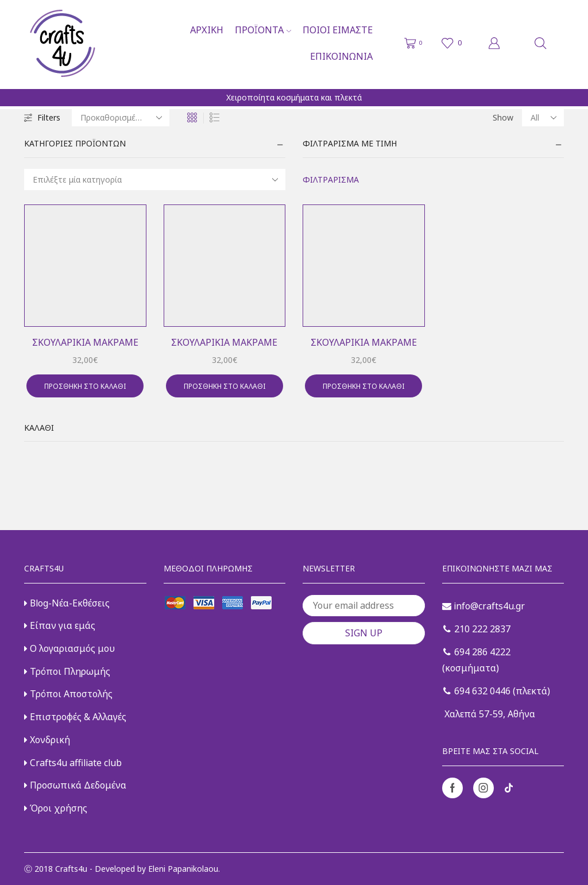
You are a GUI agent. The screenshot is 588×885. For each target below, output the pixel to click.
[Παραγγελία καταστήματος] (121, 118)
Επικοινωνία (341, 56)
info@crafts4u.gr (483, 606)
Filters (42, 117)
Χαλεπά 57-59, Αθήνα (489, 714)
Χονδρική (47, 740)
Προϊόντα (263, 30)
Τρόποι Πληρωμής (67, 671)
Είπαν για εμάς (60, 625)
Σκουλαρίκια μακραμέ (85, 342)
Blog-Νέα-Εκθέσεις (67, 603)
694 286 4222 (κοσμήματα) (476, 660)
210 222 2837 (477, 629)
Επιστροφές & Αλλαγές (75, 717)
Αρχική (207, 30)
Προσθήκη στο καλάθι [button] (85, 386)
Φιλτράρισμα (331, 179)
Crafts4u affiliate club (73, 763)
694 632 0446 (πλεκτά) (497, 691)
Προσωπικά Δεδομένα (75, 785)
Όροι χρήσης (56, 808)
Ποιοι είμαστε (338, 30)
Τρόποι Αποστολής (68, 694)
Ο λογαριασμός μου (69, 648)
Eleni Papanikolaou (183, 869)
